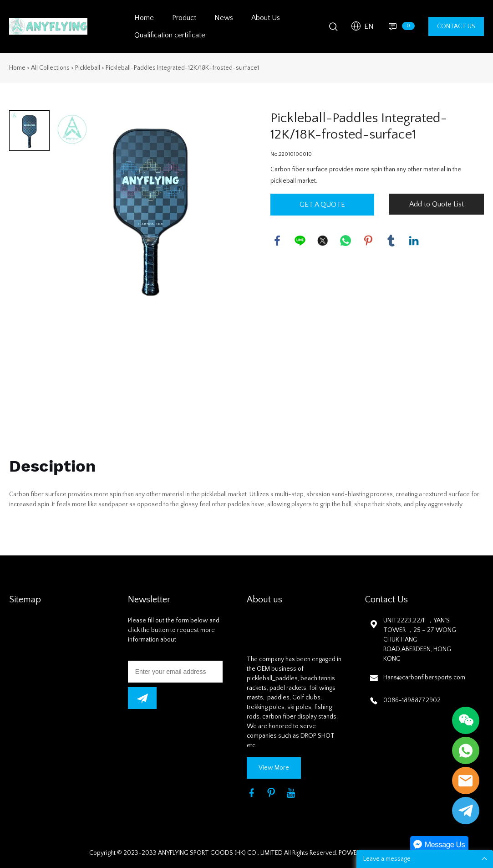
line (300, 241)
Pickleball (88, 68)
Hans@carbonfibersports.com (424, 678)
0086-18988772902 (412, 700)
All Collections (50, 68)
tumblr (391, 241)
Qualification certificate (170, 35)
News (224, 18)
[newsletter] (142, 698)
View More (274, 768)
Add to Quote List (437, 204)
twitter (323, 241)
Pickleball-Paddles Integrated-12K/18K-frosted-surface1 (182, 68)
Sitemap (25, 600)
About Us (266, 18)
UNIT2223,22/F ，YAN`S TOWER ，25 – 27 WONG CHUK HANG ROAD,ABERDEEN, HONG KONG (420, 640)
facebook (277, 241)
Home (144, 18)
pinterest (368, 241)
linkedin (414, 241)
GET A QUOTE (322, 205)
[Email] (175, 672)
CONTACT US (456, 26)
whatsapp (346, 241)
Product (184, 18)
